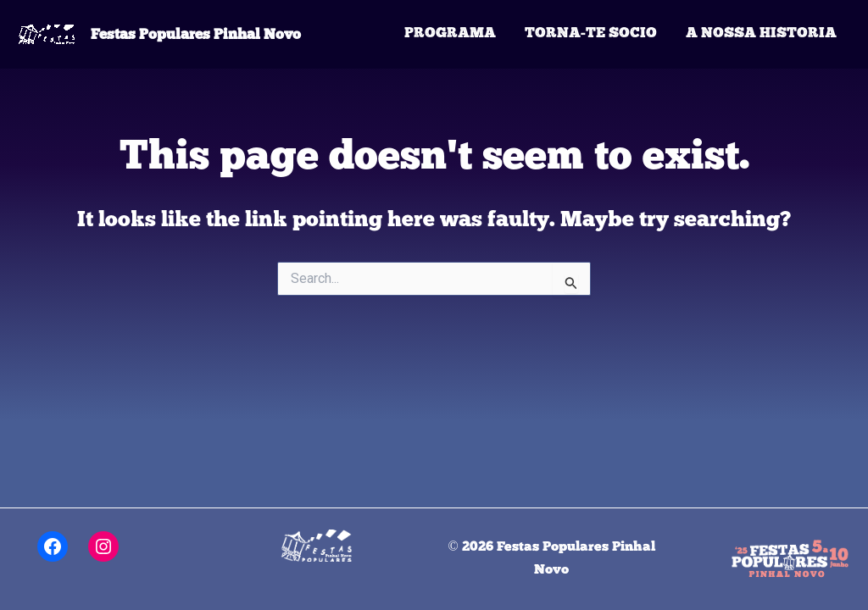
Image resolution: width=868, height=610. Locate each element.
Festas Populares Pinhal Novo (196, 34)
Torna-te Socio (591, 33)
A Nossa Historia (761, 33)
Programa (450, 33)
